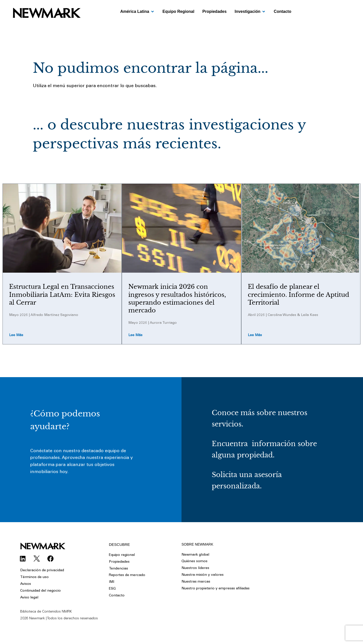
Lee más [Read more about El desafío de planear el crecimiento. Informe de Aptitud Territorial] (255, 336)
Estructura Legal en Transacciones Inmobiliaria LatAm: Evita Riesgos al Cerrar (62, 294)
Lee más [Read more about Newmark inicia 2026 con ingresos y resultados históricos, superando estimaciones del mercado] (135, 336)
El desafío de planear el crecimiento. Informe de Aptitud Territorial (298, 294)
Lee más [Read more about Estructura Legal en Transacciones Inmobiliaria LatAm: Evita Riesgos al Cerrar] (16, 336)
